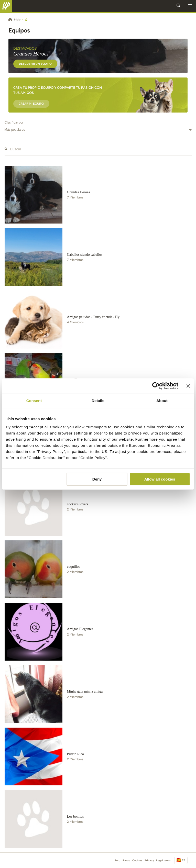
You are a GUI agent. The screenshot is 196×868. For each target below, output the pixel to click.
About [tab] (162, 401)
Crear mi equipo (31, 104)
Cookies (137, 860)
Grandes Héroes (79, 192)
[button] (190, 6)
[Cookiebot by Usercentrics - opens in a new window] (156, 386)
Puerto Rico (76, 754)
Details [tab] (98, 401)
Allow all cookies (160, 479)
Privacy (149, 860)
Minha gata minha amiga (85, 691)
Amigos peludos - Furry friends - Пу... (94, 317)
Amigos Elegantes (80, 629)
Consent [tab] (34, 401)
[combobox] (98, 130)
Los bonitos (75, 816)
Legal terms (163, 860)
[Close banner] (188, 386)
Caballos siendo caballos (85, 255)
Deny (97, 479)
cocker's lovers (78, 504)
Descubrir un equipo (35, 64)
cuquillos (74, 567)
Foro (117, 860)
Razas (126, 860)
